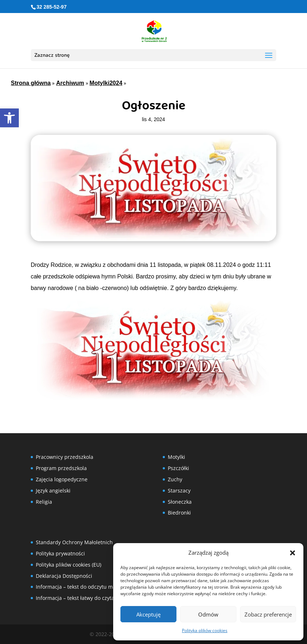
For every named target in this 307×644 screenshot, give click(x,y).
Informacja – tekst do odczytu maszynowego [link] (89, 587)
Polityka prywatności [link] (60, 553)
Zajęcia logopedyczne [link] (62, 479)
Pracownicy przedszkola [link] (65, 457)
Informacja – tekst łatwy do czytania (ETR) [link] (86, 598)
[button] (293, 553)
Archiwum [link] (70, 83)
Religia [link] (44, 502)
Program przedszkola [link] (61, 468)
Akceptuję (148, 614)
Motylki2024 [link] (106, 83)
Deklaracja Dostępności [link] (64, 576)
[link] (9, 118)
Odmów (208, 614)
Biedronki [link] (179, 513)
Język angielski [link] (53, 491)
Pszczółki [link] (178, 468)
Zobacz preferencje (268, 614)
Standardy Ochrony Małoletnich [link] (74, 542)
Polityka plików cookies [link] (205, 630)
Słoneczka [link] (180, 502)
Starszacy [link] (179, 491)
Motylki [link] (176, 457)
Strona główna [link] (31, 83)
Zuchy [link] (175, 479)
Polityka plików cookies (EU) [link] (69, 565)
